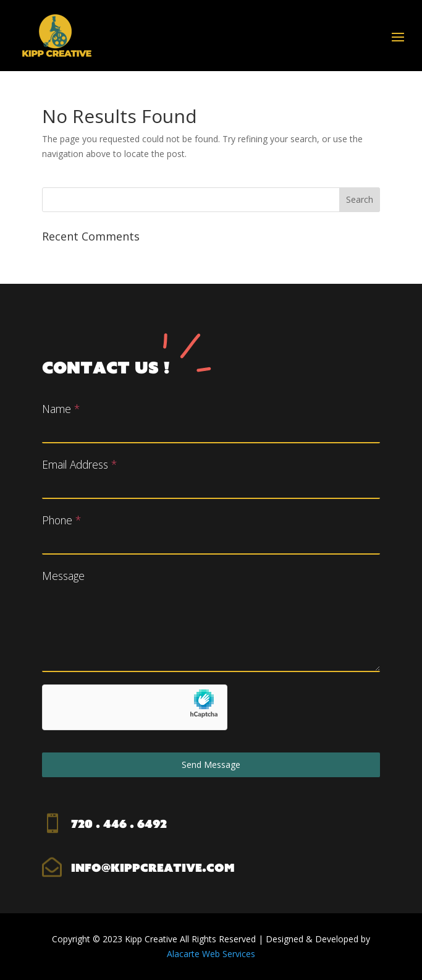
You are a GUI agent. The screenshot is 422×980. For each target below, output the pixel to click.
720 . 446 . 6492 (119, 824)
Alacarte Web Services (211, 954)
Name (61, 409)
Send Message (211, 765)
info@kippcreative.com (153, 867)
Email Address (79, 464)
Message (63, 576)
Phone (61, 520)
